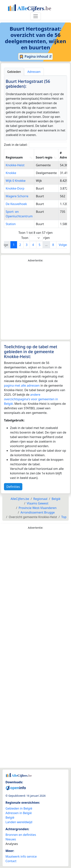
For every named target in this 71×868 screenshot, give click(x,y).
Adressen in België (19, 813)
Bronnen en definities (21, 835)
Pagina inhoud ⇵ (35, 57)
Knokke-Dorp (15, 188)
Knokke (11, 173)
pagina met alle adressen (22, 385)
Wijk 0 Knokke (16, 181)
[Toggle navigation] (36, 16)
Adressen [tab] (34, 72)
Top (64, 517)
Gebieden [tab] (14, 72)
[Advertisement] (35, 301)
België (10, 817)
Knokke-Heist (15, 165)
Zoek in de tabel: (37, 145)
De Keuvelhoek (16, 204)
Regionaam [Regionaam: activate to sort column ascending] (14, 157)
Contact (11, 861)
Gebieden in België (19, 808)
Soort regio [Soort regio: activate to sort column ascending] (44, 157)
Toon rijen (35, 238)
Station (11, 224)
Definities (13, 487)
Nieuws (11, 839)
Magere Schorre (17, 196)
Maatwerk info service (21, 856)
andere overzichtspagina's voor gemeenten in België (31, 399)
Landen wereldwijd (19, 822)
